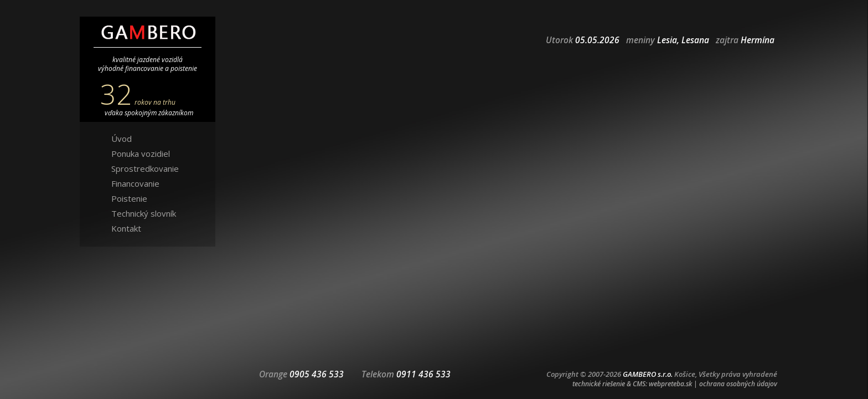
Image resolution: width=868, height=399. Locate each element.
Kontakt (126, 228)
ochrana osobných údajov (738, 384)
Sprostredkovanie (145, 168)
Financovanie (135, 183)
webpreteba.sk (670, 384)
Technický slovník (144, 213)
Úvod (122, 139)
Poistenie (129, 198)
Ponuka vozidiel (141, 154)
